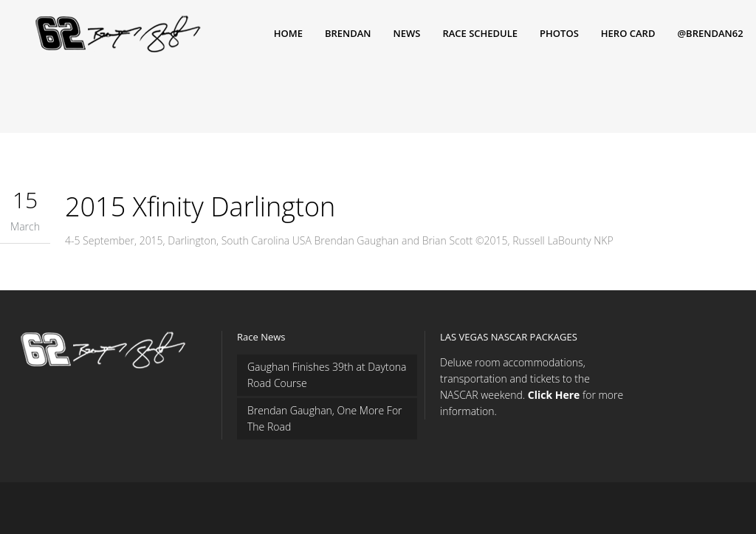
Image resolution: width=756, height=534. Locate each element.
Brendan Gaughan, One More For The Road (325, 418)
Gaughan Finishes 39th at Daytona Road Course (327, 375)
